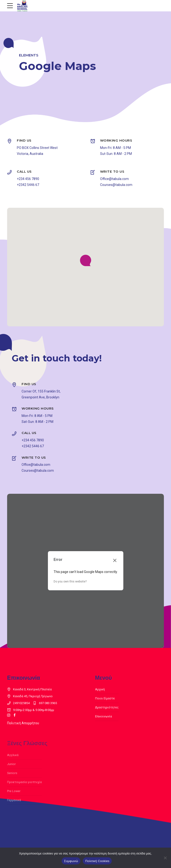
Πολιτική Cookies (97, 861)
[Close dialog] (115, 560)
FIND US (24, 140)
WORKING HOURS (116, 140)
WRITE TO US (112, 171)
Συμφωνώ (71, 861)
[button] (86, 261)
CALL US (24, 171)
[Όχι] (165, 858)
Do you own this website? (70, 582)
